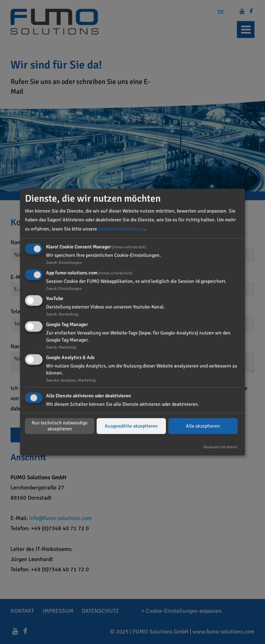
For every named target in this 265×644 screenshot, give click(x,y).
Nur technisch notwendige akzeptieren (60, 426)
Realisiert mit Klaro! (220, 447)
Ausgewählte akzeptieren (131, 426)
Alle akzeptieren (203, 426)
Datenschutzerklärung (122, 229)
